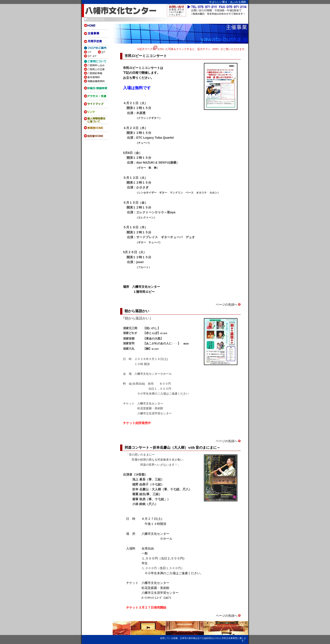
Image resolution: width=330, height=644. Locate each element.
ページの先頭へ (228, 305)
